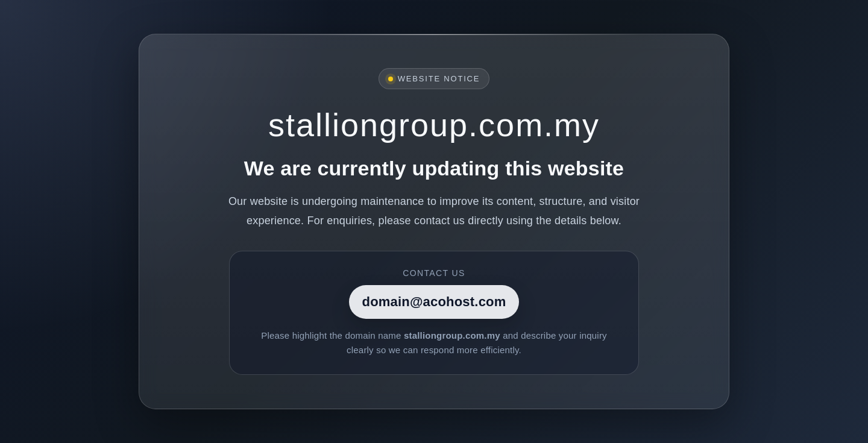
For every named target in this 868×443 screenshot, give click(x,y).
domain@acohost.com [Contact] (434, 302)
